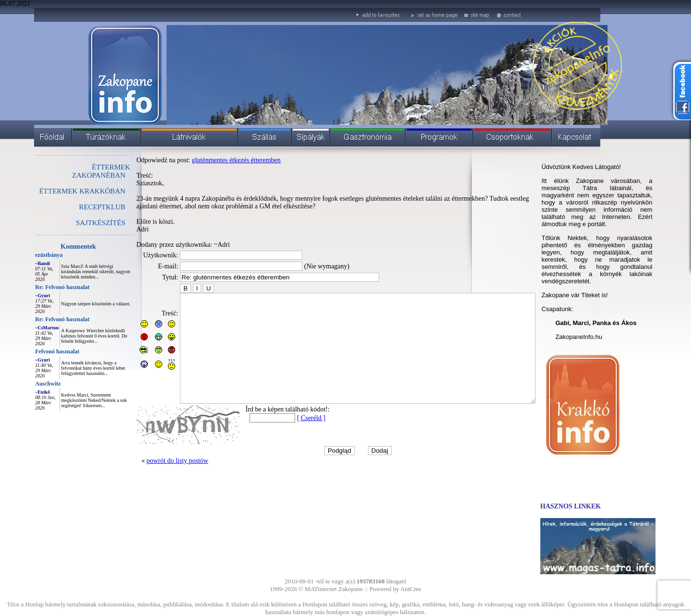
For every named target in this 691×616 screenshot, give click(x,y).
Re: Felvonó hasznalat (41, 287)
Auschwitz (26, 384)
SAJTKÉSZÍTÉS (79, 223)
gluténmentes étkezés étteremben (215, 160)
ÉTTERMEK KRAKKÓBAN (61, 191)
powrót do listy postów (156, 482)
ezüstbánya (27, 255)
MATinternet (321, 589)
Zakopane (351, 589)
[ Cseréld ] (290, 440)
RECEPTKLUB (81, 207)
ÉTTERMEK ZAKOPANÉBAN (79, 171)
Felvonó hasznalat (36, 351)
